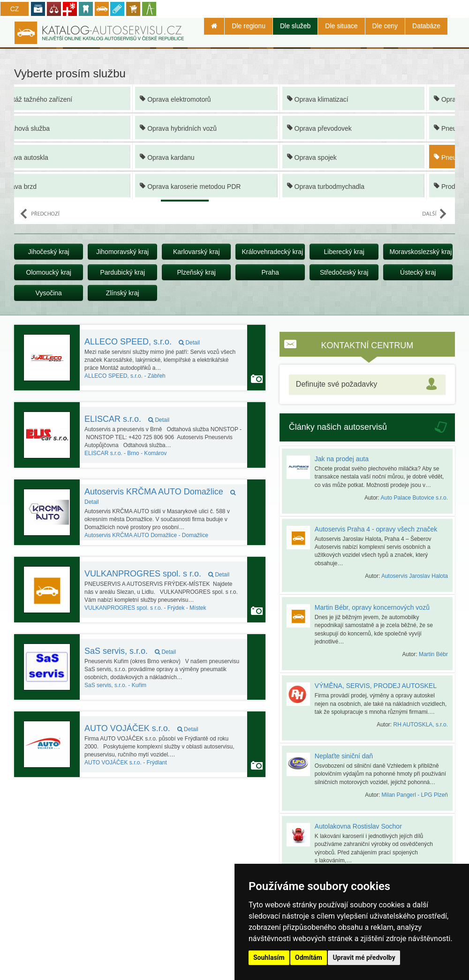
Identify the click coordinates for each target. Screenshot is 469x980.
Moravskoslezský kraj (420, 252)
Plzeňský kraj (196, 272)
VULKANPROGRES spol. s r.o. (157, 574)
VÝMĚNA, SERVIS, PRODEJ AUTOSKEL (376, 686)
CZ (15, 9)
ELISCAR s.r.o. (127, 419)
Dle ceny (385, 26)
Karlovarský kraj (197, 252)
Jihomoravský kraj (122, 252)
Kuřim (115, 685)
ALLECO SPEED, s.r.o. (142, 342)
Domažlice (146, 535)
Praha (270, 272)
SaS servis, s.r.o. (130, 651)
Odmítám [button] (309, 958)
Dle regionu (249, 26)
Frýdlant (126, 763)
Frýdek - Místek (145, 608)
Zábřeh (125, 376)
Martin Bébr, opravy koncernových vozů (372, 607)
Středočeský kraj (344, 272)
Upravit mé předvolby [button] (364, 958)
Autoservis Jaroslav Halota (415, 576)
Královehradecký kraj (272, 252)
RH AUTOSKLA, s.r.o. (421, 725)
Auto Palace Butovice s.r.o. (414, 498)
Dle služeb (295, 26)
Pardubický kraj (122, 272)
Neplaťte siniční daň (344, 756)
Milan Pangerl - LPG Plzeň (415, 795)
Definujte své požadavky (337, 384)
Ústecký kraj (418, 272)
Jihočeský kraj (49, 252)
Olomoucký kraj (49, 272)
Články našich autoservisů (338, 427)
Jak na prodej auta (342, 459)
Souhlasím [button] (269, 958)
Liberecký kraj (344, 252)
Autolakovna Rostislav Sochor (358, 826)
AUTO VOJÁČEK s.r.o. (141, 728)
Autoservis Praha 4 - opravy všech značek (376, 529)
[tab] (367, 385)
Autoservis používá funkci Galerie (257, 379)
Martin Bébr (433, 654)
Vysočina (49, 293)
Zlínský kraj (123, 293)
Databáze (426, 26)
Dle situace (341, 26)
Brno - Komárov (125, 453)
